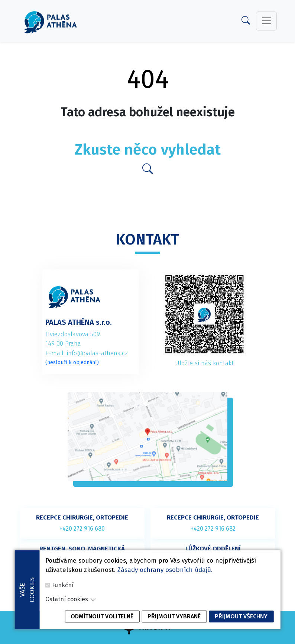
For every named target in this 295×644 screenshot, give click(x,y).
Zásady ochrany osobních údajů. (165, 582)
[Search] (246, 22)
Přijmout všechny (241, 628)
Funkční (63, 597)
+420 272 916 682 (213, 529)
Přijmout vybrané (174, 628)
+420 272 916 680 (82, 529)
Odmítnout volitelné (102, 628)
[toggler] (266, 21)
